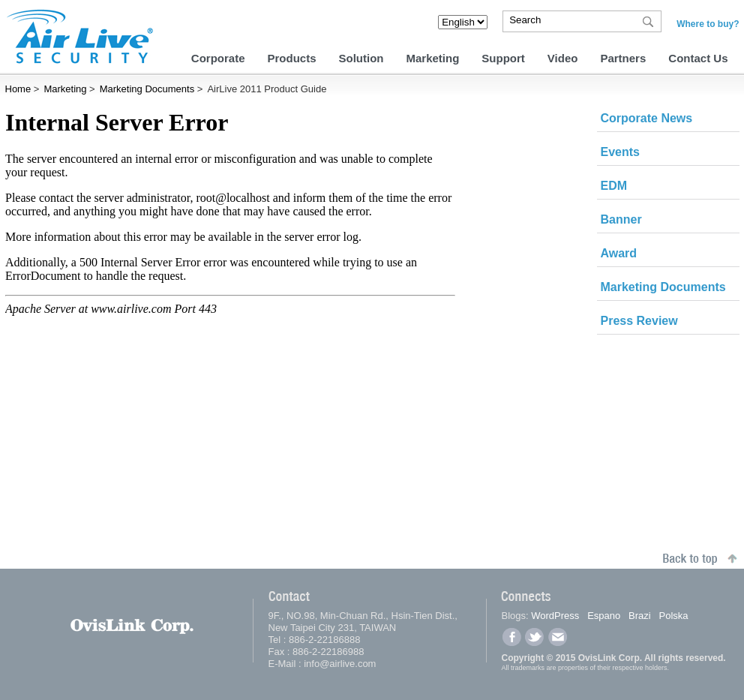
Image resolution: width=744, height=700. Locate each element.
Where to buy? (708, 24)
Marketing (433, 58)
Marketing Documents (147, 89)
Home (18, 89)
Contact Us (698, 58)
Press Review (639, 321)
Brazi (640, 616)
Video (563, 58)
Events (620, 152)
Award (619, 253)
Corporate (218, 58)
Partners (623, 58)
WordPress (555, 616)
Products (291, 58)
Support (503, 58)
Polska (674, 616)
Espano (604, 616)
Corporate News (647, 118)
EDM (614, 186)
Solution (361, 58)
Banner (621, 219)
